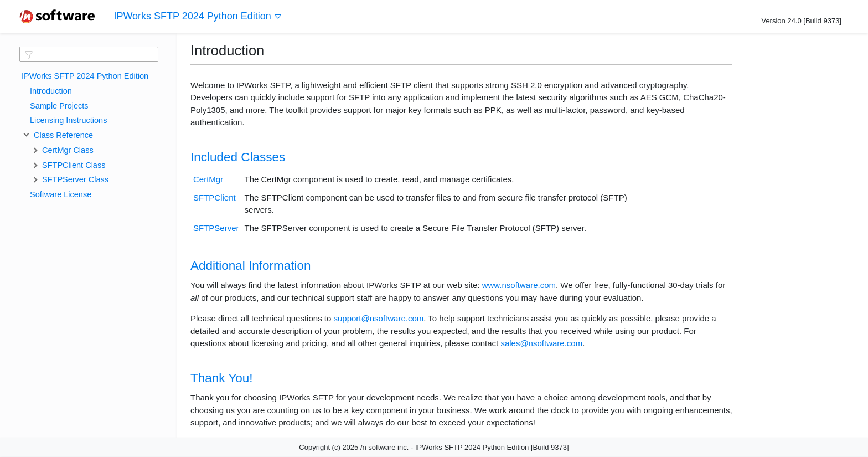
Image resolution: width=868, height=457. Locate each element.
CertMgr (208, 179)
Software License (61, 194)
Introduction (51, 91)
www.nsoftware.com (519, 285)
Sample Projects (59, 106)
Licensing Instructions (68, 120)
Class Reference (61, 135)
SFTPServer (216, 228)
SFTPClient (215, 197)
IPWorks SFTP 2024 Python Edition (198, 16)
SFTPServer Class (75, 179)
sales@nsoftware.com (541, 343)
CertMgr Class (68, 150)
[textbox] (89, 54)
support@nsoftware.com (378, 318)
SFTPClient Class (74, 165)
